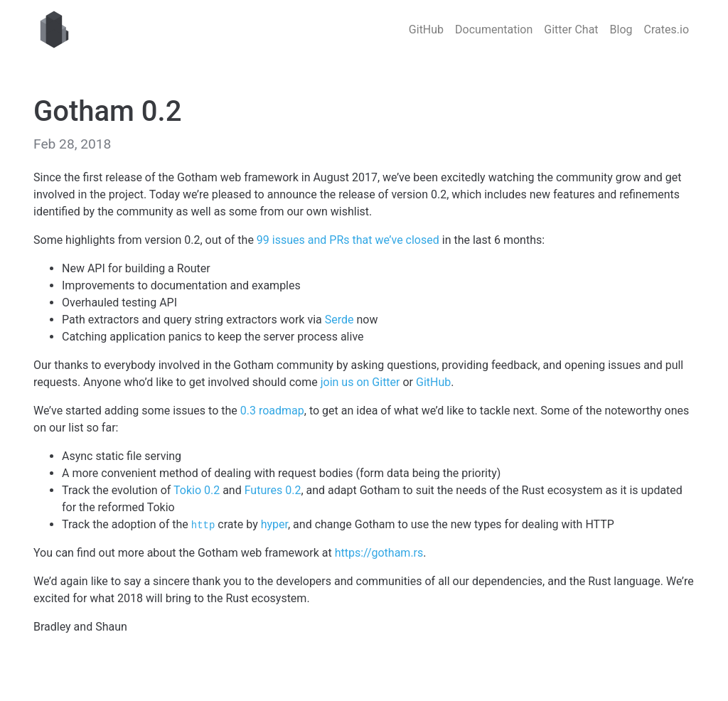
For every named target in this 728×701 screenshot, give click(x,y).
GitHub (426, 30)
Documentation (494, 30)
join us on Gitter (360, 382)
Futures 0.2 (273, 490)
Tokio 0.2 (197, 490)
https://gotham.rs (379, 553)
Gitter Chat (571, 30)
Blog (621, 30)
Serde (339, 320)
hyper (274, 524)
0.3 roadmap (272, 411)
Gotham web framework (54, 30)
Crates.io (667, 30)
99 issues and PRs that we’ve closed (348, 240)
